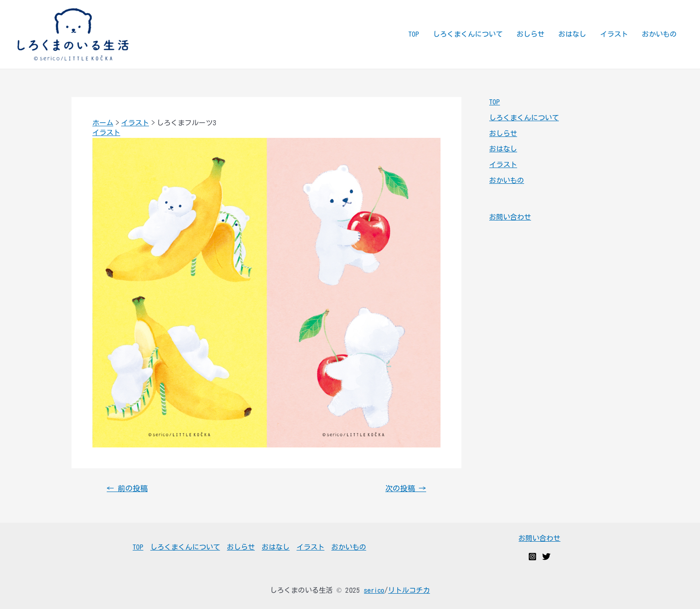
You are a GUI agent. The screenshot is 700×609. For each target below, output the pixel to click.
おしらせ (531, 34)
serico (374, 590)
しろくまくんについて (468, 34)
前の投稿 (127, 488)
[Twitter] (546, 557)
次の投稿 (406, 488)
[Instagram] (532, 557)
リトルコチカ (409, 590)
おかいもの (659, 34)
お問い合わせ (510, 217)
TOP (414, 34)
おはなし (572, 34)
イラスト (614, 34)
